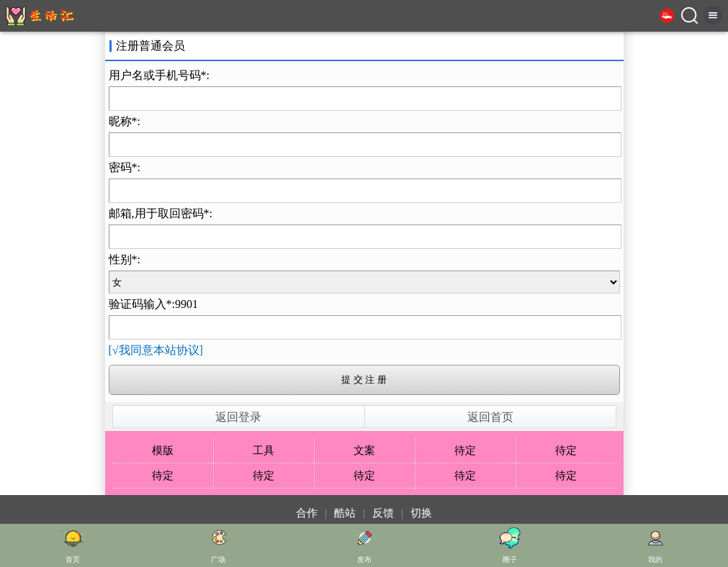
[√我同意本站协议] (156, 350)
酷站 (345, 513)
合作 (307, 513)
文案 (364, 450)
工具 (264, 450)
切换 (421, 513)
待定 (465, 450)
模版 (163, 450)
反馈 (383, 513)
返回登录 (238, 417)
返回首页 (490, 417)
